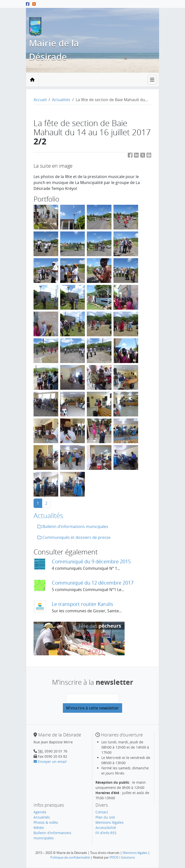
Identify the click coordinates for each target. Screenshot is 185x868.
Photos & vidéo (46, 822)
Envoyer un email (50, 762)
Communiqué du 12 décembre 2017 (93, 583)
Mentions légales (110, 822)
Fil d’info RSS (106, 833)
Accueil (40, 100)
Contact (102, 812)
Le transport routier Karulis (83, 604)
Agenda (40, 812)
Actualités (61, 100)
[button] (149, 156)
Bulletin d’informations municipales (73, 526)
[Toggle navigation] (152, 80)
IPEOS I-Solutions (122, 857)
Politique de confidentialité (70, 857)
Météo (39, 828)
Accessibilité (106, 828)
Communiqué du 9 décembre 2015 (91, 561)
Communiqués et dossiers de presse (74, 537)
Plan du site (105, 817)
